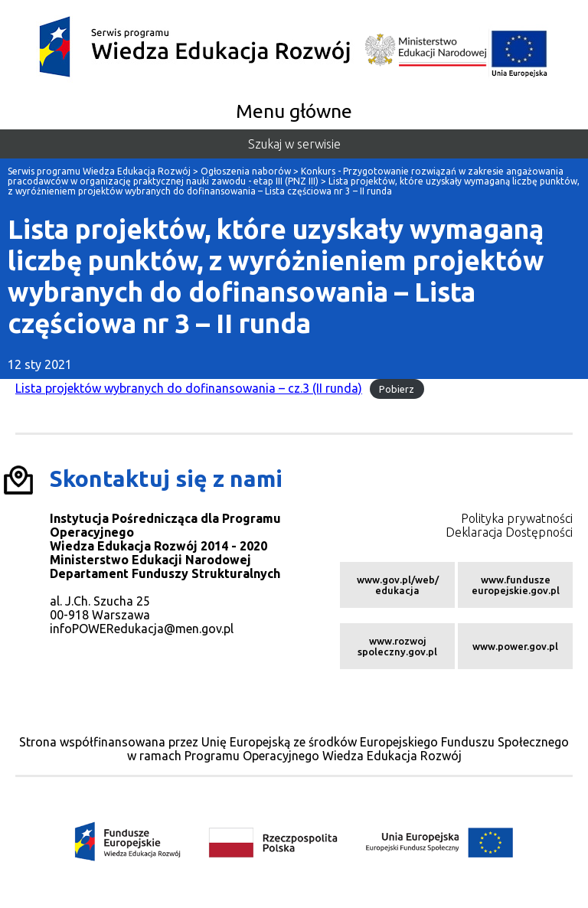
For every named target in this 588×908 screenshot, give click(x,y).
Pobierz (397, 389)
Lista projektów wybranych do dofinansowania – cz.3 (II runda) (189, 388)
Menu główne (294, 111)
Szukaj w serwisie (294, 144)
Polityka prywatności (517, 518)
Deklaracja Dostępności (509, 532)
